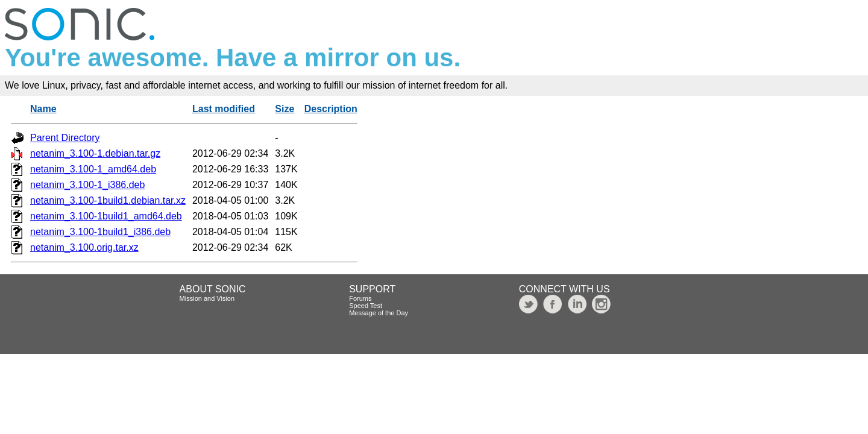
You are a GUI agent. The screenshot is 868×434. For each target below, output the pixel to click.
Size (285, 109)
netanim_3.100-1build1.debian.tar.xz (108, 200)
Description (331, 109)
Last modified (224, 109)
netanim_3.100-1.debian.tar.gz (95, 153)
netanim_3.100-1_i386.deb (87, 185)
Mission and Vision (207, 298)
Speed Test (366, 306)
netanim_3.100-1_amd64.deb (93, 169)
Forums (360, 298)
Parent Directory (65, 138)
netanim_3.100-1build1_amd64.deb (106, 216)
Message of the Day (379, 313)
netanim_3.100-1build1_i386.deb (100, 232)
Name (43, 109)
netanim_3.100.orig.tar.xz (84, 247)
